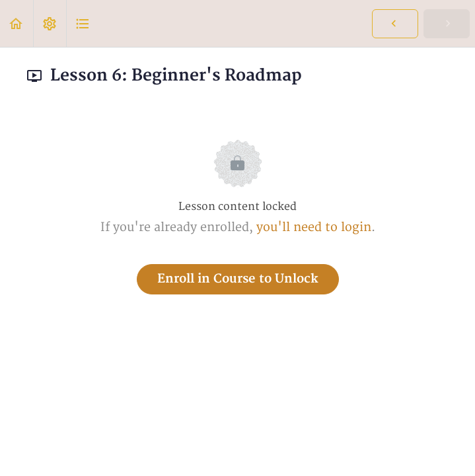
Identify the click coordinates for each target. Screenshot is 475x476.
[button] (17, 23)
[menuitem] (50, 23)
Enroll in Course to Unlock (238, 279)
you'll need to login (314, 227)
